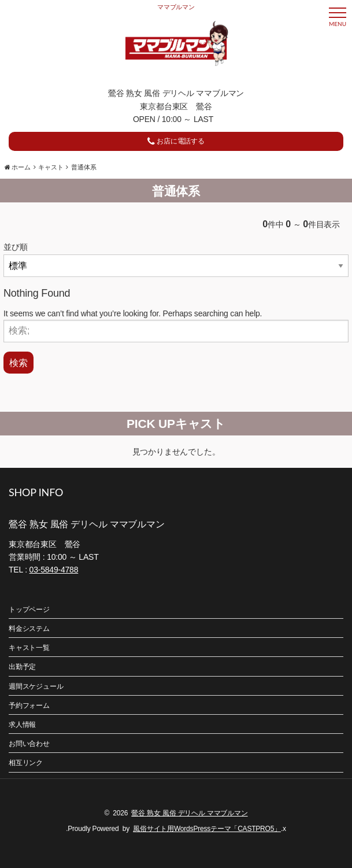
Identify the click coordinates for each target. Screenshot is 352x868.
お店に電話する (176, 141)
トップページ (29, 610)
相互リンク (26, 763)
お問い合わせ (29, 744)
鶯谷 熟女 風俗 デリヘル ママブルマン (189, 813)
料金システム (29, 629)
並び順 (15, 247)
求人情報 (22, 725)
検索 (18, 362)
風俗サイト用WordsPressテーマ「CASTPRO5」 (207, 829)
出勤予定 (22, 667)
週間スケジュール (36, 686)
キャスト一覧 (29, 648)
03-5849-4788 (54, 570)
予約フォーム (29, 706)
